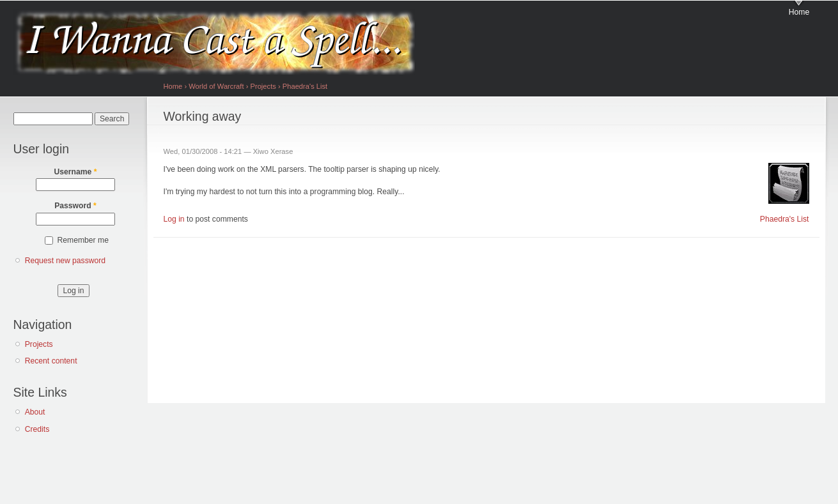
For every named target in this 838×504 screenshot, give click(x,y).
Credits (37, 429)
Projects (39, 344)
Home (799, 12)
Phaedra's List (305, 86)
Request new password (65, 261)
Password (75, 206)
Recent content (51, 361)
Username (76, 172)
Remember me (83, 240)
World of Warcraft (216, 86)
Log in (174, 219)
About (35, 412)
